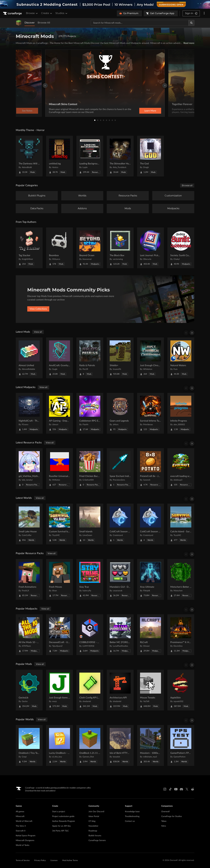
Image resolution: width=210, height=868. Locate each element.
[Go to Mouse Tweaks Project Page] (150, 690)
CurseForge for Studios (172, 816)
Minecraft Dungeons (25, 840)
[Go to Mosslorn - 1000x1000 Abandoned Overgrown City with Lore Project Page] (150, 745)
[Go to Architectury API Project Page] (120, 690)
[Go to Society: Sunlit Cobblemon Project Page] (181, 248)
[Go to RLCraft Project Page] (150, 635)
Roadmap (93, 831)
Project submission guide (63, 816)
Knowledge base (132, 812)
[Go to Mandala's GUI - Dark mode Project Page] (120, 579)
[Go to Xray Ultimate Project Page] (150, 579)
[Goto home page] (13, 13)
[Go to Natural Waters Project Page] (181, 358)
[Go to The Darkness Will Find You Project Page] (29, 156)
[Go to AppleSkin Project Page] (181, 690)
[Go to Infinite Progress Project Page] (181, 413)
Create (47, 13)
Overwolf (165, 812)
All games (20, 812)
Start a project (59, 812)
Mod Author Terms (70, 860)
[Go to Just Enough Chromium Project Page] (150, 358)
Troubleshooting (132, 816)
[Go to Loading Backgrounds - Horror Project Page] (90, 156)
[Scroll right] (192, 333)
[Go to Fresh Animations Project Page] (29, 579)
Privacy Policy (40, 860)
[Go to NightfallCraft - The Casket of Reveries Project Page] (29, 413)
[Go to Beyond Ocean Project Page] (90, 248)
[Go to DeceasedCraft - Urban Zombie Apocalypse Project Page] (60, 635)
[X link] (187, 789)
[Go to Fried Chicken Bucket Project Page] (90, 469)
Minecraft (20, 816)
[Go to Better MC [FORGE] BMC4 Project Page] (120, 635)
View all (38, 332)
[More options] (204, 13)
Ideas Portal (94, 816)
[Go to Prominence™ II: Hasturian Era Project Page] (181, 635)
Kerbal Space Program (26, 836)
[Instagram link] (165, 789)
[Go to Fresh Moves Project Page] (60, 579)
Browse (32, 13)
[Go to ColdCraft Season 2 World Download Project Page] (150, 524)
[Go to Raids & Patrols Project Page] (90, 358)
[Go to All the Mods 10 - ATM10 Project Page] (29, 635)
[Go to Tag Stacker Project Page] (29, 248)
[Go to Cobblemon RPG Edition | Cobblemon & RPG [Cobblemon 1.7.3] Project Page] (90, 413)
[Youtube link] (176, 789)
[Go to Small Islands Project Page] (90, 524)
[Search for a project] (140, 23)
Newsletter (93, 826)
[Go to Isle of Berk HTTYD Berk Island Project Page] (120, 745)
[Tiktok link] (170, 789)
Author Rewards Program (64, 821)
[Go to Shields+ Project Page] (120, 358)
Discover (30, 23)
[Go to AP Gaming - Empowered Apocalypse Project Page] (60, 413)
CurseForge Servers (97, 840)
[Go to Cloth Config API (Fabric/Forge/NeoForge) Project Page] (90, 690)
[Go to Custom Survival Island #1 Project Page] (60, 524)
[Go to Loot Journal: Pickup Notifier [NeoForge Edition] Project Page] (150, 248)
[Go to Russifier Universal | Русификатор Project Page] (60, 469)
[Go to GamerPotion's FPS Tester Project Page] (181, 745)
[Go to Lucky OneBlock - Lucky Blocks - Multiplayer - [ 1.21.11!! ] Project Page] (60, 745)
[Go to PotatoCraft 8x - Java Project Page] (150, 469)
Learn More (150, 111)
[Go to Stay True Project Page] (90, 579)
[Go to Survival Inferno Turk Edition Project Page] (150, 413)
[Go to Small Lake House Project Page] (29, 524)
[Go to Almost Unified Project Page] (29, 358)
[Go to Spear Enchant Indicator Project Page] (120, 469)
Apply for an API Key (61, 826)
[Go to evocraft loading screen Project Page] (181, 469)
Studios (62, 13)
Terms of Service (23, 860)
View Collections (38, 309)
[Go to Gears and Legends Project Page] (120, 413)
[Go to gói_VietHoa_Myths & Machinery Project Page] (29, 469)
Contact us (130, 821)
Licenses (54, 860)
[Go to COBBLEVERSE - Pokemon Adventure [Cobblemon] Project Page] (90, 635)
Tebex (164, 821)
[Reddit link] (192, 789)
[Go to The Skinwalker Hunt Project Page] (120, 156)
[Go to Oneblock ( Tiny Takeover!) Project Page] (29, 745)
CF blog (92, 821)
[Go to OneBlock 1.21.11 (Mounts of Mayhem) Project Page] (90, 745)
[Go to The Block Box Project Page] (120, 248)
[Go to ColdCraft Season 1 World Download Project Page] (120, 524)
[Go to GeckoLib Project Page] (29, 690)
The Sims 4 (21, 826)
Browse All (44, 23)
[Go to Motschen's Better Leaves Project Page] (181, 579)
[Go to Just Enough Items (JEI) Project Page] (60, 690)
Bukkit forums (95, 836)
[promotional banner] (105, 4)
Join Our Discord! (96, 812)
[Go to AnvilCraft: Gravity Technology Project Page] (60, 358)
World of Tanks (23, 845)
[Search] (191, 23)
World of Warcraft (24, 821)
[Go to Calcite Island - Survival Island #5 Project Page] (181, 524)
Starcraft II (21, 831)
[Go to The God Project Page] (150, 156)
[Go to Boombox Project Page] (60, 248)
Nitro (164, 826)
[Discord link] (181, 789)
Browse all (187, 185)
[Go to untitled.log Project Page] (60, 156)
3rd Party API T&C (60, 831)
